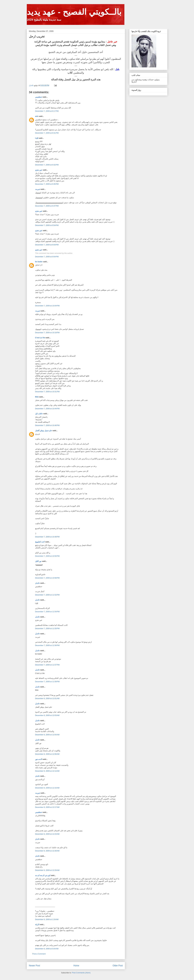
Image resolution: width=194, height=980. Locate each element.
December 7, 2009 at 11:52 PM (47, 595)
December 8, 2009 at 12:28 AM (47, 851)
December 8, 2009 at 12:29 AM (47, 870)
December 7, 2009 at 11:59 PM (47, 682)
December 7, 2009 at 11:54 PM (47, 612)
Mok (37, 397)
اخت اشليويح (40, 542)
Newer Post (35, 966)
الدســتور (39, 759)
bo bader (39, 262)
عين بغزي (39, 170)
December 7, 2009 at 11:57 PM (47, 665)
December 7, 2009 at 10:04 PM (47, 306)
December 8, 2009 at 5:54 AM (47, 949)
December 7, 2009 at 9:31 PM (47, 133)
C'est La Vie (40, 338)
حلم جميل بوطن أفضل (44, 431)
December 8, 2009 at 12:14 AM (47, 771)
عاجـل (37, 583)
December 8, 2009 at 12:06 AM (47, 754)
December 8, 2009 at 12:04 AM (47, 735)
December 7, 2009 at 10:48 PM (47, 537)
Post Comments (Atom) (81, 973)
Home (76, 966)
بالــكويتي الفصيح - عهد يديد (74, 12)
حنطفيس (39, 97)
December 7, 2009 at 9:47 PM (47, 206)
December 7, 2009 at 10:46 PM (47, 425)
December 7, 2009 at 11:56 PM (47, 645)
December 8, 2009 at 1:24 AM (47, 919)
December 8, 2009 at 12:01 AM (47, 698)
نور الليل (38, 561)
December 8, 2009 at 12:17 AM (47, 807)
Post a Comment (39, 954)
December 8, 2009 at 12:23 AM (47, 834)
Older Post (118, 966)
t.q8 (37, 138)
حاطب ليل (39, 414)
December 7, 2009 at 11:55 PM (47, 628)
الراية (37, 924)
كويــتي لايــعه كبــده (43, 875)
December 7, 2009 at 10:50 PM (47, 556)
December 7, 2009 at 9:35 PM (47, 184)
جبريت (38, 189)
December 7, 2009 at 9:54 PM (47, 225)
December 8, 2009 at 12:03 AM (47, 715)
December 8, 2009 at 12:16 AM (47, 788)
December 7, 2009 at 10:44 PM (47, 409)
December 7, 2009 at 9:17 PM (47, 111)
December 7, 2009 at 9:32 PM (47, 165)
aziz (37, 116)
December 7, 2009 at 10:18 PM (47, 333)
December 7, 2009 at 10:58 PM (47, 578)
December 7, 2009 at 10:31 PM (47, 392)
